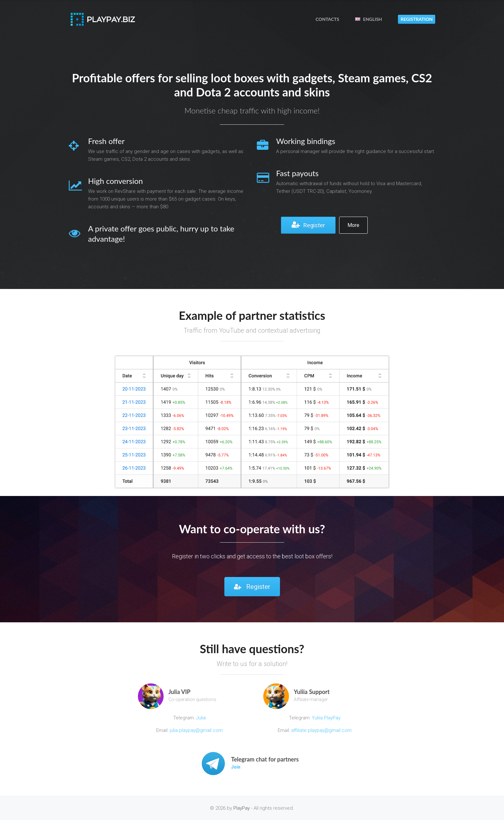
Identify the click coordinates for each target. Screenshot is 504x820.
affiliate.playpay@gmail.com (321, 730)
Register (308, 225)
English (369, 19)
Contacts (327, 19)
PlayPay (242, 808)
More (353, 225)
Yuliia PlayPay (325, 718)
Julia (201, 718)
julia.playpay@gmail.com (196, 730)
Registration (417, 19)
